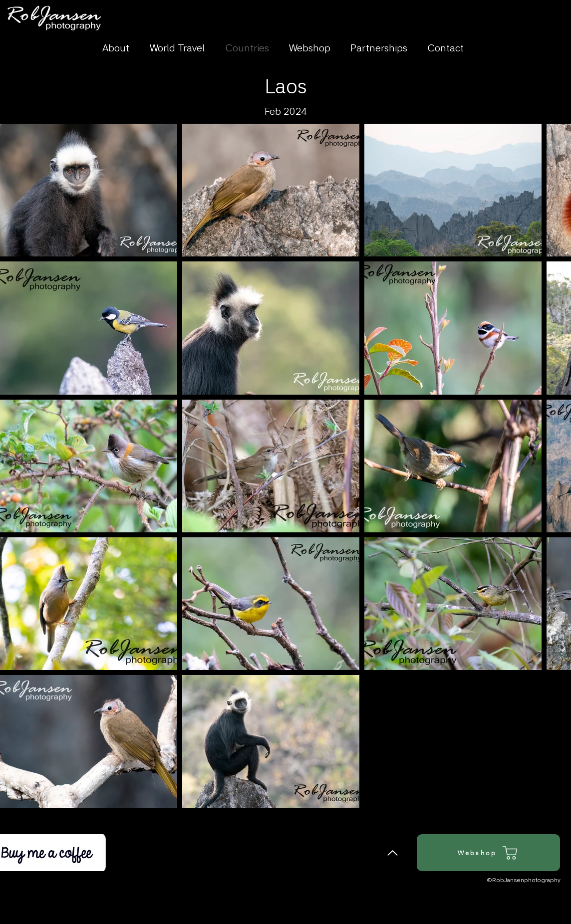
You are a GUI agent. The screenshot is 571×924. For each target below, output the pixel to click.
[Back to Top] (392, 853)
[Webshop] (488, 853)
